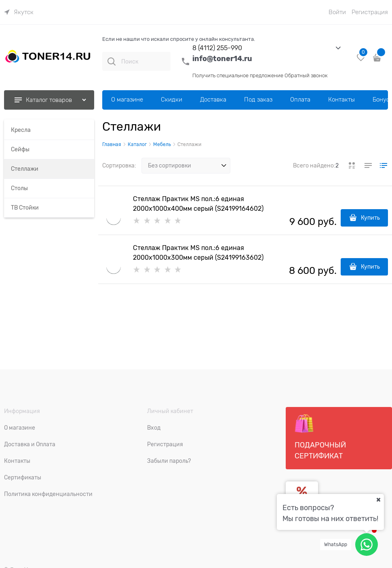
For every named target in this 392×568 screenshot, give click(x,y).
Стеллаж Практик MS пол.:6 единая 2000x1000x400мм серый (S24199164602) (198, 204)
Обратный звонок (306, 75)
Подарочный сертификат (320, 437)
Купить (370, 218)
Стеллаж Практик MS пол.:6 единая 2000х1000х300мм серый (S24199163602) (198, 253)
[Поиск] (112, 61)
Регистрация (370, 12)
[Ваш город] (378, 500)
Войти (337, 12)
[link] (19, 12)
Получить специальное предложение (238, 75)
